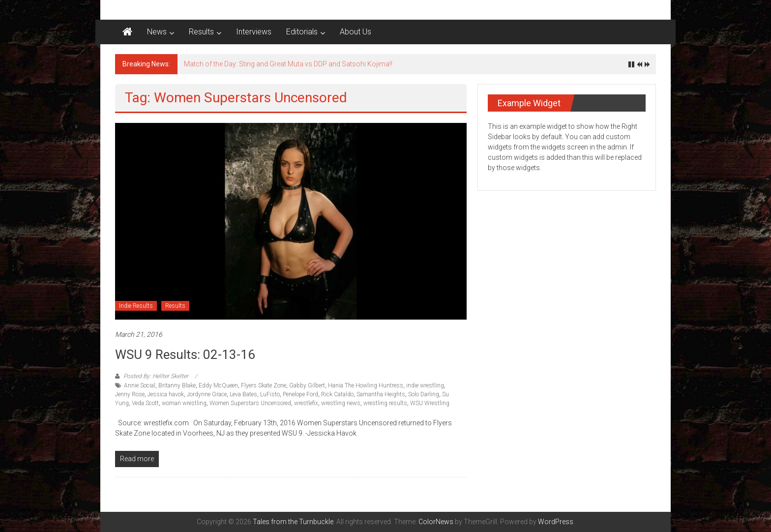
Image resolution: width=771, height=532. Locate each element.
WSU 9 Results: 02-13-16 (185, 355)
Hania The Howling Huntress (366, 385)
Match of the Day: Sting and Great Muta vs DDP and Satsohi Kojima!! (288, 64)
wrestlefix (306, 403)
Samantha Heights (381, 394)
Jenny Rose (130, 394)
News (157, 32)
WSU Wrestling (430, 403)
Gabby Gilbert (307, 385)
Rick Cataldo (337, 394)
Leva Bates (243, 394)
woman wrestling (184, 403)
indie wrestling (425, 385)
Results (201, 32)
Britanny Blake (177, 385)
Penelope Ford (300, 394)
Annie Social (140, 385)
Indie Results (136, 306)
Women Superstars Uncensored (250, 403)
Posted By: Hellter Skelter (156, 376)
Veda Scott (145, 403)
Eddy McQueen (218, 385)
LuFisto (270, 394)
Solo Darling (424, 394)
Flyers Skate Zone (264, 385)
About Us (356, 32)
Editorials (302, 32)
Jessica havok (166, 394)
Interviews (254, 32)
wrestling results (385, 403)
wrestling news (341, 403)
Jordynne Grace (207, 394)
